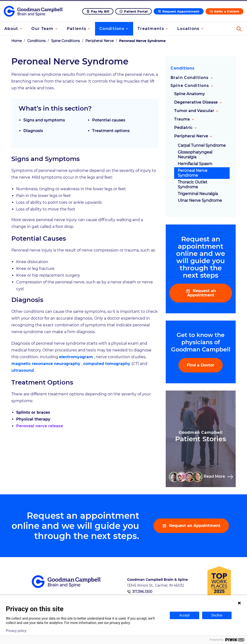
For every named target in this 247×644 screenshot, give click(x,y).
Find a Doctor (201, 366)
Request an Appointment (202, 294)
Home (17, 42)
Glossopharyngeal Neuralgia (195, 155)
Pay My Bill (100, 11)
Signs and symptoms (44, 121)
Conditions (112, 29)
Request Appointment (181, 11)
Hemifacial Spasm (195, 164)
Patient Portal (136, 11)
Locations (188, 29)
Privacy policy (16, 631)
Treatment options (111, 131)
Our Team (42, 29)
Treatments (151, 29)
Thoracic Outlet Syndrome (193, 185)
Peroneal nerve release (40, 427)
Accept (185, 615)
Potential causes (109, 121)
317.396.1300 (142, 592)
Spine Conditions (65, 42)
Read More (215, 477)
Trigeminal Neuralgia (198, 194)
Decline (217, 615)
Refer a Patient (227, 11)
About (11, 29)
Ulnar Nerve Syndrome (200, 201)
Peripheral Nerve (99, 42)
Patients (76, 29)
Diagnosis (33, 131)
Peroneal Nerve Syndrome (193, 174)
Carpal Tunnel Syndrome (202, 146)
